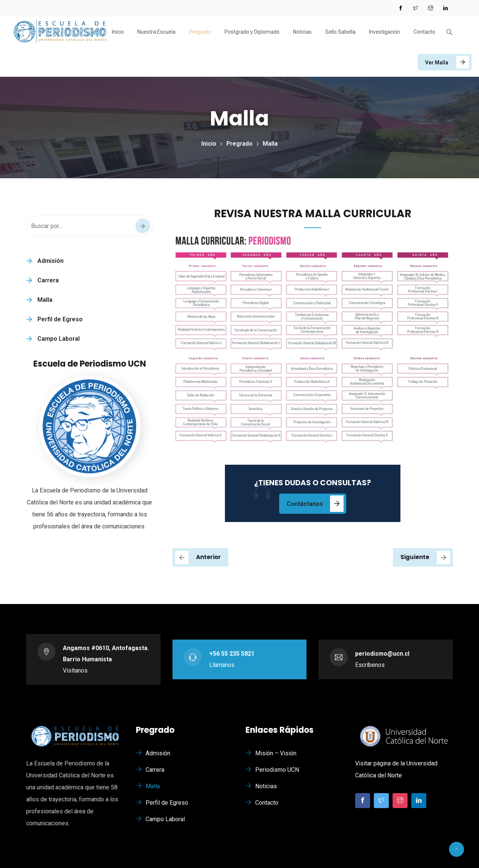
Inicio (118, 32)
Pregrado (200, 32)
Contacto (424, 32)
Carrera (48, 280)
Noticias (302, 32)
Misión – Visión (276, 753)
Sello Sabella (340, 32)
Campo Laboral (59, 339)
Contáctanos (305, 504)
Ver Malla (437, 63)
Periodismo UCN (277, 770)
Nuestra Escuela (156, 32)
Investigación (385, 32)
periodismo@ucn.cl (382, 654)
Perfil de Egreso (60, 319)
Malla (45, 300)
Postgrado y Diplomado (252, 32)
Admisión (51, 261)
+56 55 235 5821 (232, 654)
